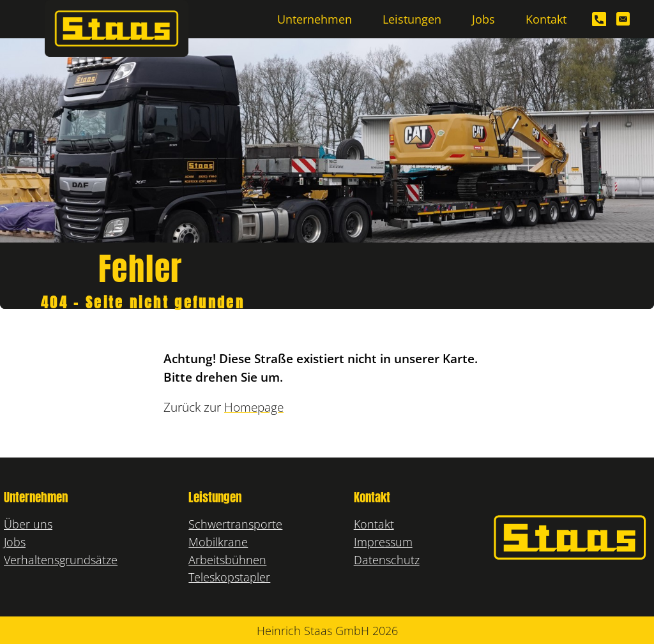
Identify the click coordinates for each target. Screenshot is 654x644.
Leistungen (412, 19)
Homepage (254, 407)
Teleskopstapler (229, 577)
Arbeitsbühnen (227, 559)
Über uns (28, 524)
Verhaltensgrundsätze (61, 559)
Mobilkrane (218, 542)
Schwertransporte (235, 524)
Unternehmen (315, 19)
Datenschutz (387, 559)
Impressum (383, 542)
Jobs (483, 19)
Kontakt (546, 19)
